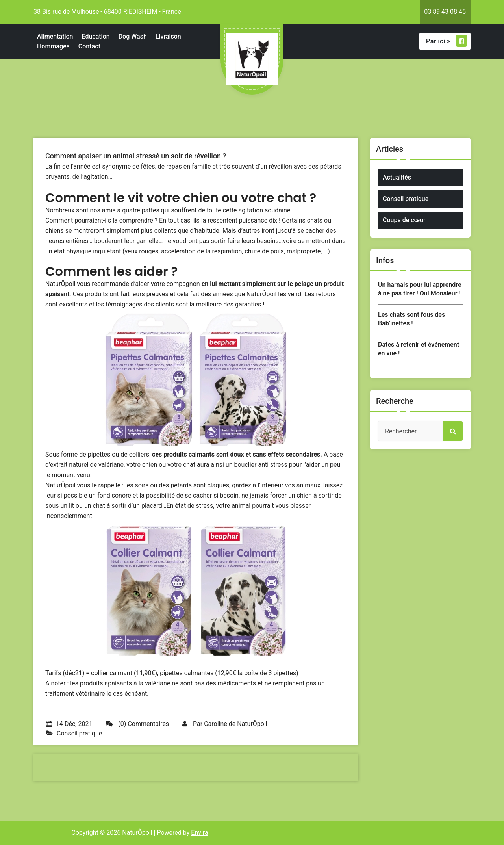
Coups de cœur (404, 220)
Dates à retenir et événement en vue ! (419, 349)
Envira (199, 833)
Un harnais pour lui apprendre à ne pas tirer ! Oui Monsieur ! (420, 289)
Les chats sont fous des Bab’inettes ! (411, 319)
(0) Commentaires (137, 724)
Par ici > (447, 41)
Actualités (397, 177)
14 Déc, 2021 (69, 724)
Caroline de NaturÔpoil (236, 724)
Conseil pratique (79, 733)
